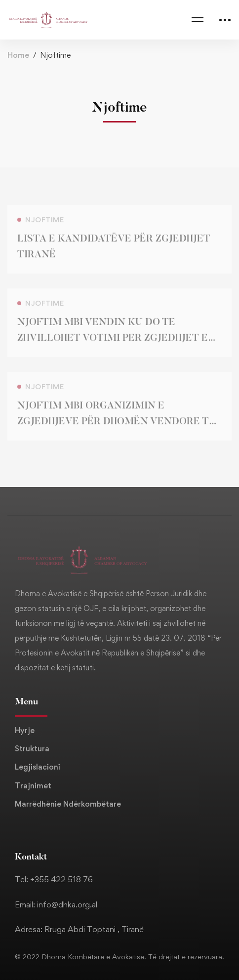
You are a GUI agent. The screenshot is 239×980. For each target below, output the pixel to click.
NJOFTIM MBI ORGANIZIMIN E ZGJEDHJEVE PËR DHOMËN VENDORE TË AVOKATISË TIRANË (116, 426)
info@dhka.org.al (67, 904)
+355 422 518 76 (61, 879)
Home (18, 55)
